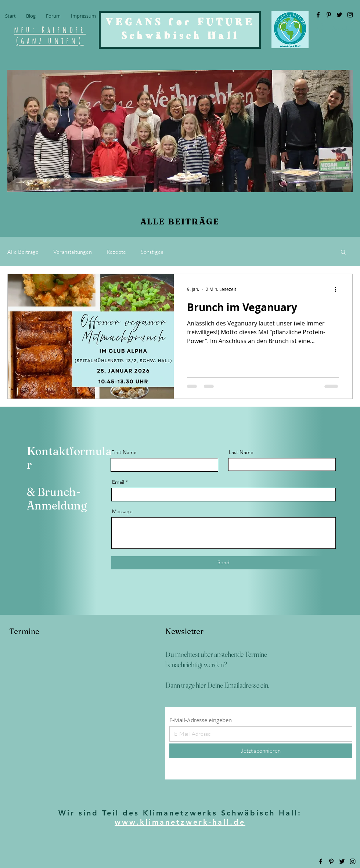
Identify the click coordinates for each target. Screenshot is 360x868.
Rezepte (116, 252)
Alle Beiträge (23, 252)
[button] (343, 253)
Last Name (241, 452)
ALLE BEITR (170, 221)
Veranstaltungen (73, 252)
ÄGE (209, 221)
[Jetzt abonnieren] (261, 751)
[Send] (223, 563)
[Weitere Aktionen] (338, 289)
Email (118, 482)
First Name (124, 452)
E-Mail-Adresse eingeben (201, 720)
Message (122, 511)
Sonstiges (152, 252)
